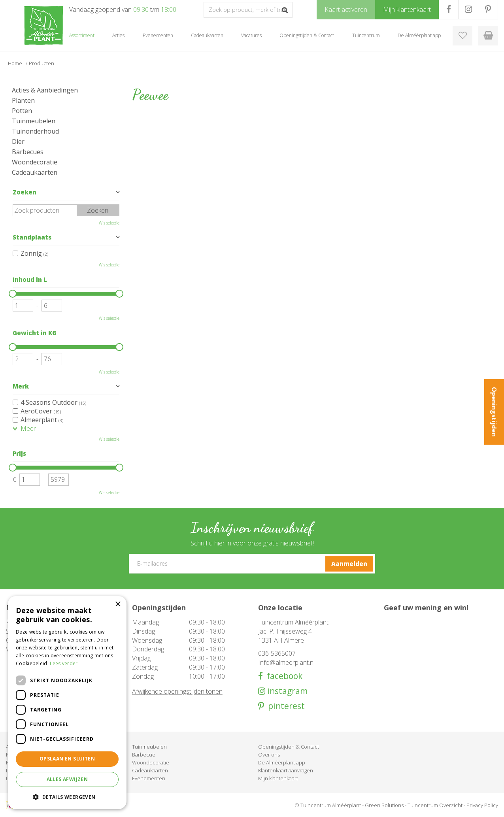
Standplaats (32, 237)
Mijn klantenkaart (278, 778)
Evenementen (149, 778)
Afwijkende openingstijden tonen (177, 691)
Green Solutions (384, 805)
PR (488, 9)
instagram (286, 691)
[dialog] (67, 703)
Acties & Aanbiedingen (45, 90)
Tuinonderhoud (35, 131)
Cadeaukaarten (35, 172)
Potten (22, 111)
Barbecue (144, 755)
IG (468, 9)
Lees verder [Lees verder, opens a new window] (64, 663)
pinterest (284, 706)
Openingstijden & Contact (289, 747)
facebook (283, 676)
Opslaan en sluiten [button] (67, 759)
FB (448, 9)
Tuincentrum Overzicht (435, 805)
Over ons (269, 755)
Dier (18, 142)
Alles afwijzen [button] (67, 779)
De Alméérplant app (282, 762)
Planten (23, 100)
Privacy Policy (482, 805)
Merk (21, 386)
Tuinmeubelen (34, 121)
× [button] (118, 605)
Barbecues (28, 152)
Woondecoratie (35, 162)
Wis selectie (109, 223)
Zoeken (25, 192)
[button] (67, 797)
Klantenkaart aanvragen (286, 770)
